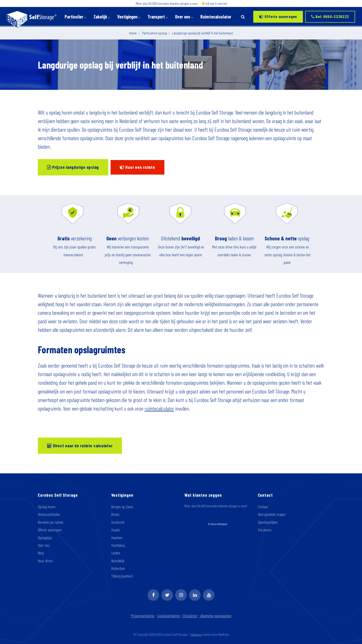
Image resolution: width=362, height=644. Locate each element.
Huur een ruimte (137, 167)
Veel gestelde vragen (272, 514)
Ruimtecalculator (216, 17)
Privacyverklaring (143, 616)
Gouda (115, 530)
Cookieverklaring (169, 616)
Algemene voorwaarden (215, 616)
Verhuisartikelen (49, 514)
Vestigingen (129, 17)
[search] (243, 17)
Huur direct (45, 561)
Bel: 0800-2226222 (330, 16)
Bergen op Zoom (122, 507)
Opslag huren (47, 507)
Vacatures (265, 530)
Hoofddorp (118, 545)
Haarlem (117, 538)
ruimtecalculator (159, 408)
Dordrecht (118, 522)
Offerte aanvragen (278, 16)
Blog (41, 553)
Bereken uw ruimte (51, 522)
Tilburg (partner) (122, 576)
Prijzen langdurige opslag (73, 167)
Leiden (116, 553)
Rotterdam (118, 568)
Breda (115, 514)
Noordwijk (118, 561)
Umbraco (196, 634)
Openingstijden (268, 522)
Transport (158, 17)
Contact (263, 507)
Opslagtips (45, 538)
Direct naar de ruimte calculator (80, 446)
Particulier (76, 17)
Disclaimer (191, 616)
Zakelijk (102, 17)
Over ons (184, 17)
